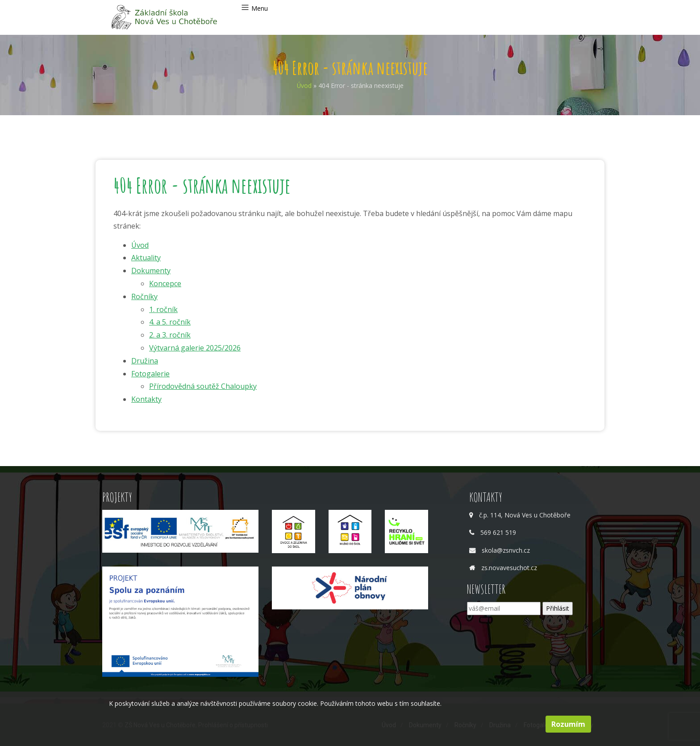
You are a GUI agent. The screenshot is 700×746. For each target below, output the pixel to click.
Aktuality (146, 258)
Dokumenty (151, 271)
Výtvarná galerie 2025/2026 (195, 348)
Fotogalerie (150, 374)
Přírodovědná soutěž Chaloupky (203, 386)
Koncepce (165, 283)
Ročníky (144, 296)
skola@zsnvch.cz (506, 550)
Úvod (304, 85)
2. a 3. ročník (170, 335)
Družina (145, 361)
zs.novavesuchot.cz (509, 568)
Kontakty (146, 399)
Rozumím (568, 724)
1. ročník (163, 309)
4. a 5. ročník (170, 322)
